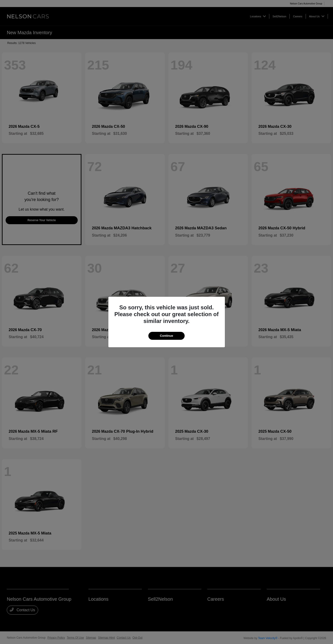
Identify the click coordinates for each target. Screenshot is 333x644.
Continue (166, 336)
